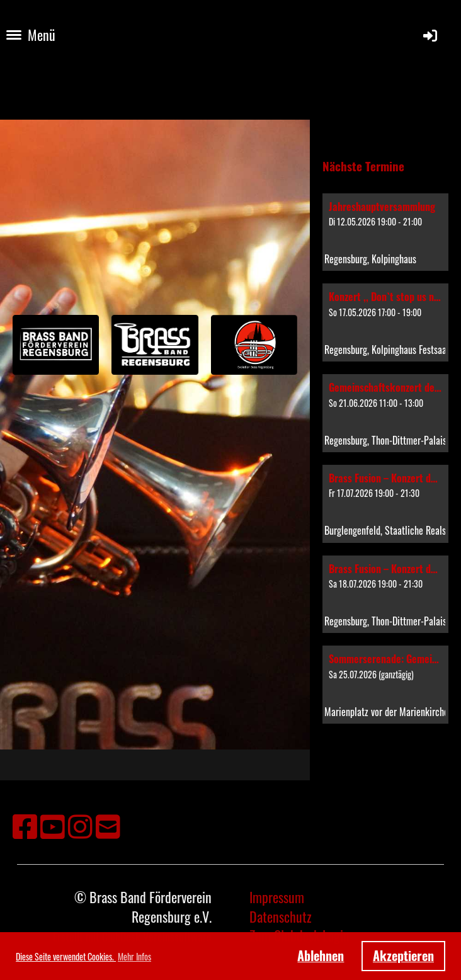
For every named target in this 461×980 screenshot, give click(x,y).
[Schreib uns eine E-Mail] (108, 825)
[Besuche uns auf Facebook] (25, 825)
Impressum (277, 897)
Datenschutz (281, 916)
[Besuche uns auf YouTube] (53, 825)
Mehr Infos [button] (134, 956)
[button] (385, 232)
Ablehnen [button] (321, 955)
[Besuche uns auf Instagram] (80, 825)
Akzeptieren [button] (403, 955)
